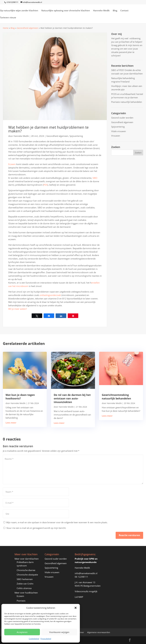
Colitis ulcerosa (24, 588)
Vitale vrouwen (119, 131)
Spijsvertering (76, 136)
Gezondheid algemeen (28, 28)
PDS (45, 185)
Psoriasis (21, 601)
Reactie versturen (129, 535)
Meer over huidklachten (26, 593)
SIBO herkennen (25, 579)
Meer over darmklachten (27, 559)
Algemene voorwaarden (99, 632)
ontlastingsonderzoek (50, 295)
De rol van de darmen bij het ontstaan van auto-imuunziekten (72, 398)
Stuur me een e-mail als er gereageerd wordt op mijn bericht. (35, 528)
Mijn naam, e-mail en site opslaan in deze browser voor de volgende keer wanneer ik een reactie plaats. (57, 522)
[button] (76, 608)
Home (6, 28)
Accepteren (22, 632)
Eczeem (12, 164)
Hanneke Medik (101, 11)
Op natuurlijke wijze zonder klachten (19, 11)
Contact (124, 11)
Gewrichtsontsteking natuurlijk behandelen (116, 397)
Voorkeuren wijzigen (59, 632)
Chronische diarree (26, 570)
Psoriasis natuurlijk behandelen (127, 102)
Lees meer (11, 423)
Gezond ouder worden (122, 118)
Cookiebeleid (34, 639)
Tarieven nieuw (8, 18)
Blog (115, 11)
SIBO (95, 178)
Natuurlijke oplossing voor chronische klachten (66, 11)
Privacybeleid (46, 639)
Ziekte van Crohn (25, 584)
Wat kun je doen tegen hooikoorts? (20, 397)
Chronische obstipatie (27, 575)
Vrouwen (116, 136)
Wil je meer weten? (18, 309)
